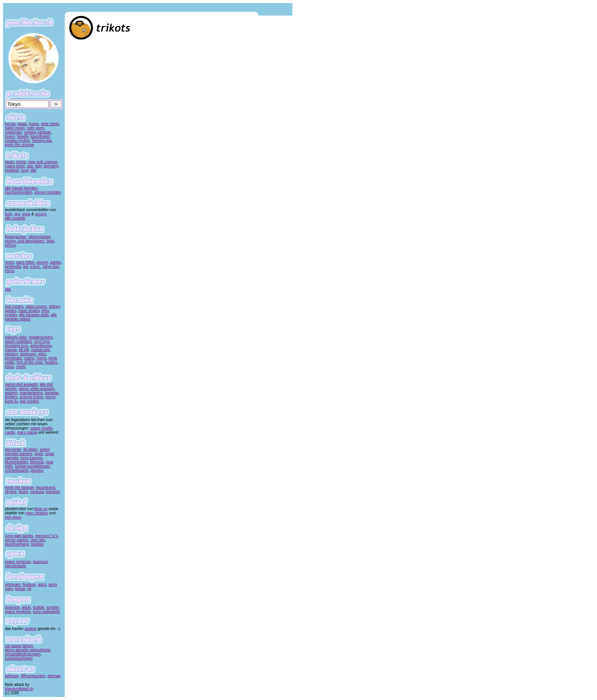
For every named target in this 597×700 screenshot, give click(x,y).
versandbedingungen (23, 654)
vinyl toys (42, 341)
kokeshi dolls (16, 337)
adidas (55, 262)
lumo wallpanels (46, 612)
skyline (11, 492)
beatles (51, 362)
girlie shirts (50, 124)
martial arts (40, 350)
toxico (10, 136)
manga (11, 350)
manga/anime (31, 393)
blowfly (23, 136)
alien (42, 354)
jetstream (13, 585)
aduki (26, 607)
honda (10, 124)
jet (30, 589)
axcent (41, 214)
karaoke (52, 393)
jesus (9, 367)
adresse (12, 676)
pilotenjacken (40, 237)
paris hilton (25, 262)
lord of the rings (30, 362)
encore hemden (48, 192)
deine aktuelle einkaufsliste (28, 650)
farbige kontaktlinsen (32, 466)
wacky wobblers (18, 341)
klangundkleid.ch (19, 689)
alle (34, 170)
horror (42, 358)
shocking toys (17, 346)
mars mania (27, 432)
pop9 (38, 454)
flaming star (42, 141)
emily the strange (19, 145)
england (12, 170)
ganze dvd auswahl (21, 384)
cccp (25, 170)
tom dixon (13, 517)
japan (22, 124)
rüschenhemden (19, 192)
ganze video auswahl (36, 389)
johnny (10, 245)
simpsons (28, 354)
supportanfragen (19, 658)
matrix (29, 358)
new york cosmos (43, 162)
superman (13, 132)
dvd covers (14, 306)
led (25, 266)
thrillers (11, 397)
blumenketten (16, 462)
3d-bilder (30, 449)
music (21, 367)
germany (51, 166)
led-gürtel (13, 449)
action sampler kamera (27, 452)
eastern (11, 393)
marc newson (37, 513)
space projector (18, 562)
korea (34, 124)
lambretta (13, 266)
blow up (41, 509)
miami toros (15, 166)
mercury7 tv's (47, 536)
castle (10, 432)
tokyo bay (51, 266)
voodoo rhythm (18, 141)
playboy (11, 354)
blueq (23, 492)
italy (38, 166)
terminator (13, 358)
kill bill (24, 350)
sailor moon (15, 128)
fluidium (29, 585)
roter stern (35, 128)
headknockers (41, 337)
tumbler (53, 607)
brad (50, 241)
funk (9, 214)
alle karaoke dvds (34, 315)
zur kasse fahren (19, 646)
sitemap (54, 676)
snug (26, 214)
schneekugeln (17, 470)
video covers (36, 306)
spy (17, 214)
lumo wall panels (19, 536)
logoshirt (53, 492)
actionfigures (41, 346)
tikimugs (37, 462)
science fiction (31, 397)
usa (30, 166)
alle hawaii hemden (21, 188)
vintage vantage (38, 132)
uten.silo (38, 540)
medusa (37, 492)
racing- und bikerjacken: (25, 241)
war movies (30, 401)
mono (10, 271)
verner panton (17, 540)
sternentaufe (16, 566)
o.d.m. (35, 266)
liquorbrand (40, 136)
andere (31, 629)
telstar (20, 589)
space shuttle (41, 428)
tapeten (37, 544)
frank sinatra (29, 311)
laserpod (40, 562)
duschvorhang (17, 544)
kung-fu (11, 401)
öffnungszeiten (33, 676)
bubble (38, 607)
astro (42, 585)
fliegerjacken (16, 237)
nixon (10, 262)
